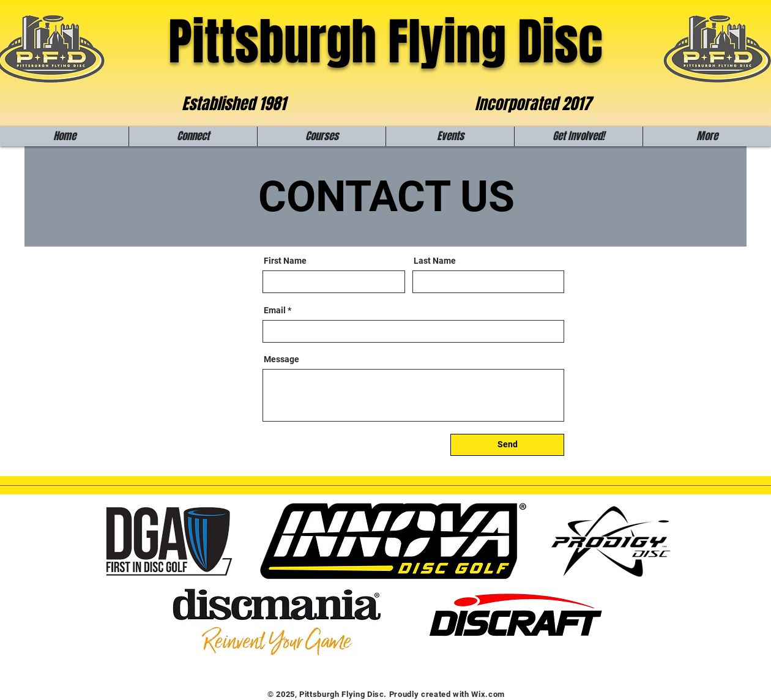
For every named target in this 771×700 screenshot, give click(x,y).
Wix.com (488, 694)
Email (275, 310)
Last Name (435, 261)
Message (281, 359)
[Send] (507, 445)
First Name (285, 261)
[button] (193, 136)
